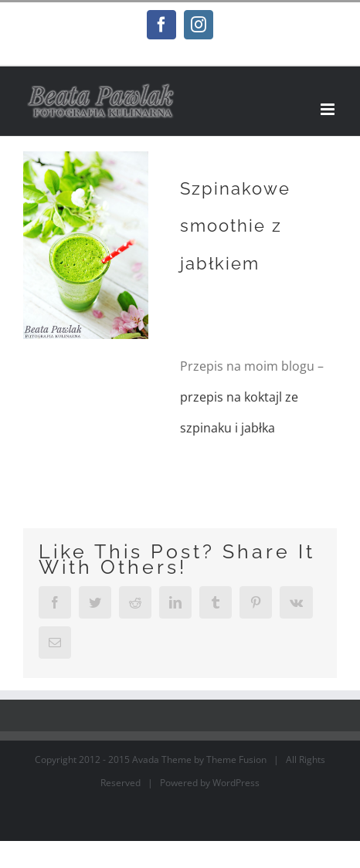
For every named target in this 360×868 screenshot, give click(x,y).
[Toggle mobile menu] (329, 109)
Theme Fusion (236, 759)
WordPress (236, 783)
